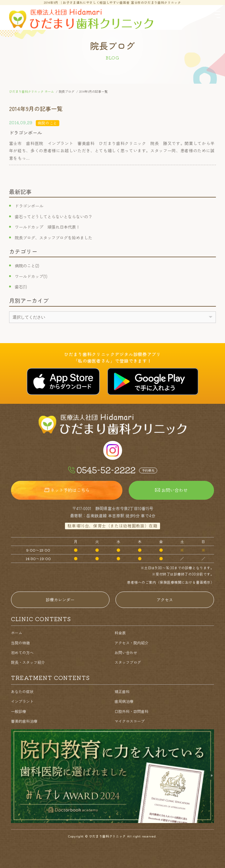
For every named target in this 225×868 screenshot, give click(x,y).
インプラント (22, 701)
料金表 (120, 633)
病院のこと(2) (27, 266)
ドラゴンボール (29, 206)
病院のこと (48, 123)
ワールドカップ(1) (31, 276)
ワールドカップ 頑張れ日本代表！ (47, 227)
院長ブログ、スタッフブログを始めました (54, 238)
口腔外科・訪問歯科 (131, 711)
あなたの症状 (22, 691)
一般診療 (19, 711)
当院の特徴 (20, 643)
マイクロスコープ (130, 721)
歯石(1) (21, 287)
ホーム (17, 633)
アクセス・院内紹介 (131, 643)
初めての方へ (22, 652)
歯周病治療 (124, 701)
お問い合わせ (126, 652)
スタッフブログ (128, 662)
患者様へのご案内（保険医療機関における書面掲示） (171, 582)
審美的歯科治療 (24, 721)
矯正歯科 (122, 691)
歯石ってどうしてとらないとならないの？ (54, 217)
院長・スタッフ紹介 (28, 662)
